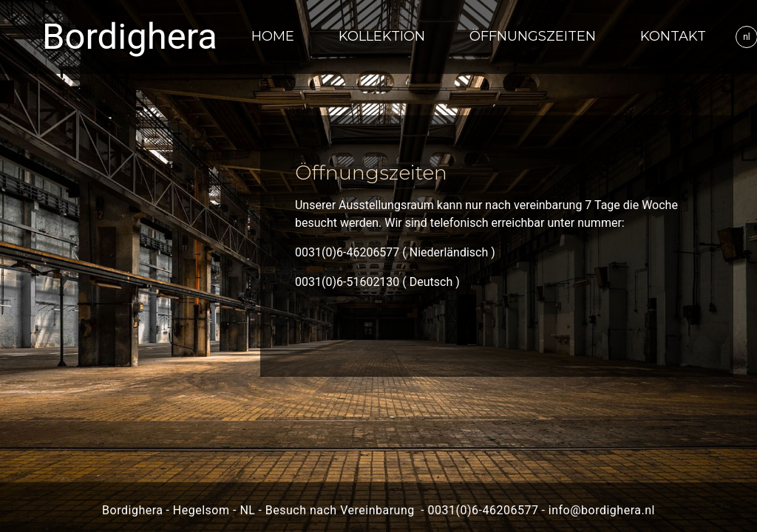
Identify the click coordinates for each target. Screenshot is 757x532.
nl (747, 37)
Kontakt (673, 36)
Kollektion (382, 36)
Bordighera (130, 37)
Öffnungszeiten (533, 36)
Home (273, 36)
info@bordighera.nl (602, 510)
